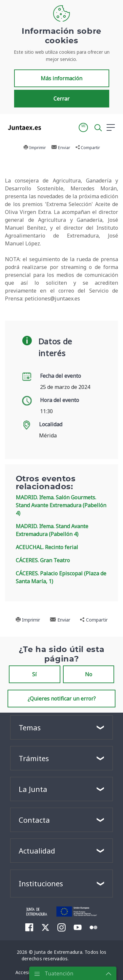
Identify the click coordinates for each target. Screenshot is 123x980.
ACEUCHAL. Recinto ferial (47, 547)
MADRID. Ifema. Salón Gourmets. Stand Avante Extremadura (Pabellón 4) (61, 505)
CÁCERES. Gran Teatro (43, 560)
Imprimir (35, 147)
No (89, 674)
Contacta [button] (34, 820)
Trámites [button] (34, 758)
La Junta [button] (33, 789)
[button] (83, 127)
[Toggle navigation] (50, 127)
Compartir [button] (88, 147)
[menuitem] (29, 927)
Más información (61, 78)
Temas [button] (30, 727)
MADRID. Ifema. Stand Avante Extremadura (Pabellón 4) (52, 530)
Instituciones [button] (41, 883)
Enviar (61, 147)
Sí (34, 674)
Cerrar (61, 99)
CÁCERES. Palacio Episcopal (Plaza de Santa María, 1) (61, 577)
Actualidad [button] (37, 851)
